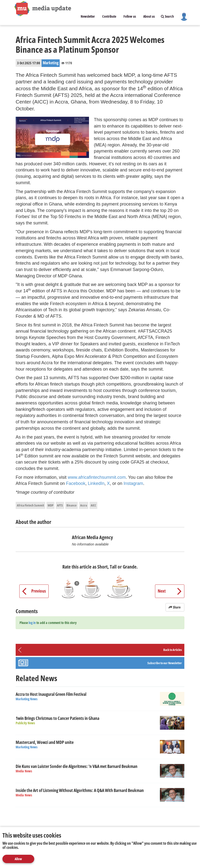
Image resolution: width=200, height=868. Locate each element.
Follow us (130, 16)
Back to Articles (173, 650)
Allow (18, 859)
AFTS (60, 505)
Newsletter (88, 16)
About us (149, 16)
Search (167, 16)
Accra (84, 505)
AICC (93, 505)
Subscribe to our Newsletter (165, 663)
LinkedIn (96, 483)
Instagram (133, 483)
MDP (50, 505)
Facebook (76, 483)
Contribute (109, 16)
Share (175, 607)
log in (32, 623)
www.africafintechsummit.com (97, 477)
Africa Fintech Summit (30, 505)
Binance (72, 505)
